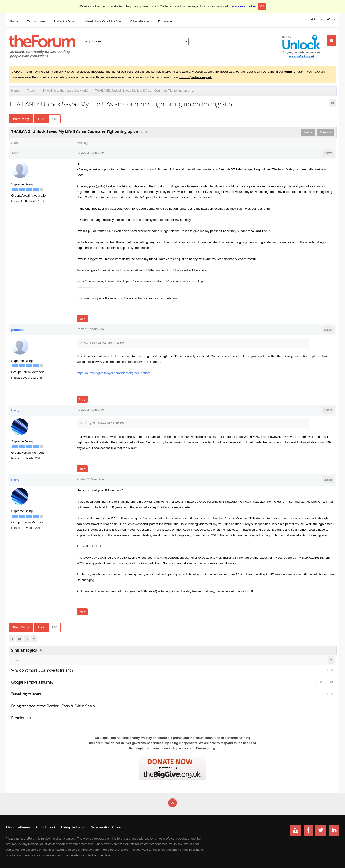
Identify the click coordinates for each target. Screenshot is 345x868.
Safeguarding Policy (106, 827)
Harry (15, 410)
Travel (31, 90)
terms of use (293, 72)
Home (15, 90)
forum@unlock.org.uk (196, 77)
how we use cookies (243, 6)
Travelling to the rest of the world (65, 90)
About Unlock (46, 827)
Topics (16, 660)
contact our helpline (97, 855)
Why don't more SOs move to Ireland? (42, 670)
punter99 (18, 330)
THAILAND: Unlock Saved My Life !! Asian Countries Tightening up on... (144, 90)
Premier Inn (21, 718)
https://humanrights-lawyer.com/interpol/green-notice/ (113, 373)
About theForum (18, 827)
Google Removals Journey (32, 682)
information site (68, 855)
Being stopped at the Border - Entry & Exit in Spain (53, 706)
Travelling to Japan (26, 694)
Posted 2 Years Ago (90, 153)
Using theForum (73, 827)
